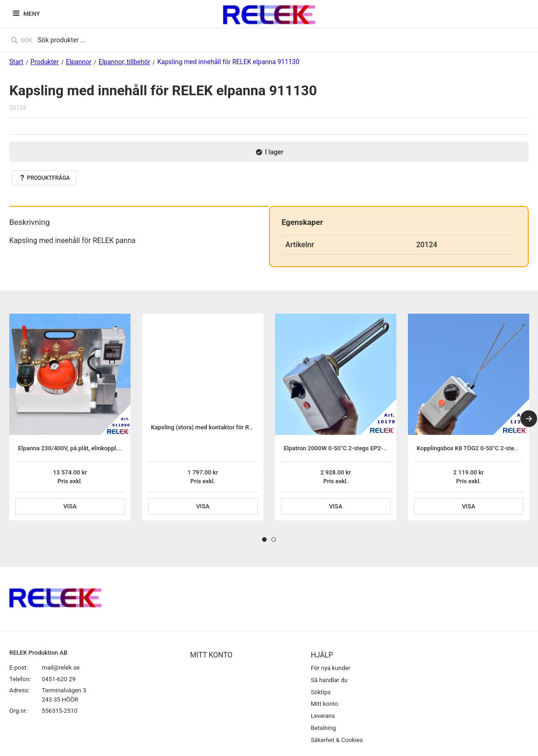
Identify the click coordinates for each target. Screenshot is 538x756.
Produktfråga (44, 178)
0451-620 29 (59, 679)
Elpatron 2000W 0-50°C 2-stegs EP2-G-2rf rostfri (349, 448)
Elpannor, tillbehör (124, 62)
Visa (70, 506)
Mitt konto (325, 704)
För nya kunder (331, 668)
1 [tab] (264, 539)
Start (16, 62)
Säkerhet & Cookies (337, 740)
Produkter (45, 62)
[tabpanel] (70, 417)
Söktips (321, 692)
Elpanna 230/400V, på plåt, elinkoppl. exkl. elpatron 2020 (95, 448)
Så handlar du (329, 680)
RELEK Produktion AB (38, 653)
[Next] (529, 419)
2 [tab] (274, 539)
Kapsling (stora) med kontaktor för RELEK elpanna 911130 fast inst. (242, 427)
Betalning (323, 728)
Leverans (323, 716)
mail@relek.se (61, 667)
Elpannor (79, 62)
